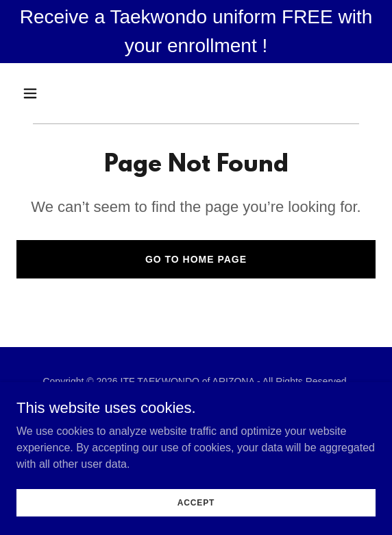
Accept (196, 502)
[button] (44, 93)
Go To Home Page (196, 259)
